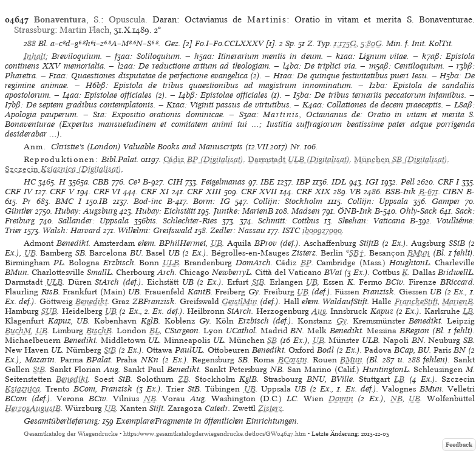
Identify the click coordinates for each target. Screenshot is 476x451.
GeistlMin (240, 301)
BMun (419, 253)
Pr (27, 201)
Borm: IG (211, 201)
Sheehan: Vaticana (372, 221)
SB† (357, 253)
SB (272, 340)
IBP (303, 182)
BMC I (68, 201)
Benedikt (91, 301)
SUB (49, 311)
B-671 (429, 192)
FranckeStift (416, 301)
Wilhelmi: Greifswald (155, 230)
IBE (267, 182)
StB (258, 282)
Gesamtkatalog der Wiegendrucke (71, 434)
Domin (341, 398)
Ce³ (134, 182)
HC (30, 182)
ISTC (291, 230)
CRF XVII (259, 192)
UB (216, 243)
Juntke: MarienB (243, 211)
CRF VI (107, 192)
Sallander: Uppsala (93, 221)
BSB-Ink (400, 192)
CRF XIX (313, 192)
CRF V (62, 192)
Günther (19, 211)
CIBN (453, 192)
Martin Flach (84, 30)
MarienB (457, 301)
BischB (99, 331)
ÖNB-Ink (355, 211)
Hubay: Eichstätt (165, 211)
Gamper (446, 201)
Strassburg (34, 30)
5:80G (371, 43)
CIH (175, 182)
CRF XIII (204, 192)
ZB (183, 379)
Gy (342, 321)
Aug (319, 311)
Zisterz (270, 408)
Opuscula (127, 19)
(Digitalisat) (203, 159)
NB (150, 398)
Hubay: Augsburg (86, 211)
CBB (100, 182)
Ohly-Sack (418, 211)
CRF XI (155, 192)
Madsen (306, 211)
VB (355, 192)
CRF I (449, 182)
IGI (372, 182)
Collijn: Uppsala (378, 201)
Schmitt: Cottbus (289, 221)
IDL (339, 182)
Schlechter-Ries (190, 221)
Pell (408, 182)
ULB (171, 263)
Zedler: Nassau (238, 230)
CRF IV (19, 192)
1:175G (345, 43)
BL (155, 331)
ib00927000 (322, 230)
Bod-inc (148, 201)
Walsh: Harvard (72, 230)
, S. (68, 19)
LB (468, 311)
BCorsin (293, 360)
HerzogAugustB (33, 408)
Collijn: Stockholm (288, 201)
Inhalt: (36, 56)
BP (306, 263)
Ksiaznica (22, 389)
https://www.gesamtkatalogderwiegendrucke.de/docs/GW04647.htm (215, 434)
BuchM (18, 331)
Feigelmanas (223, 182)
